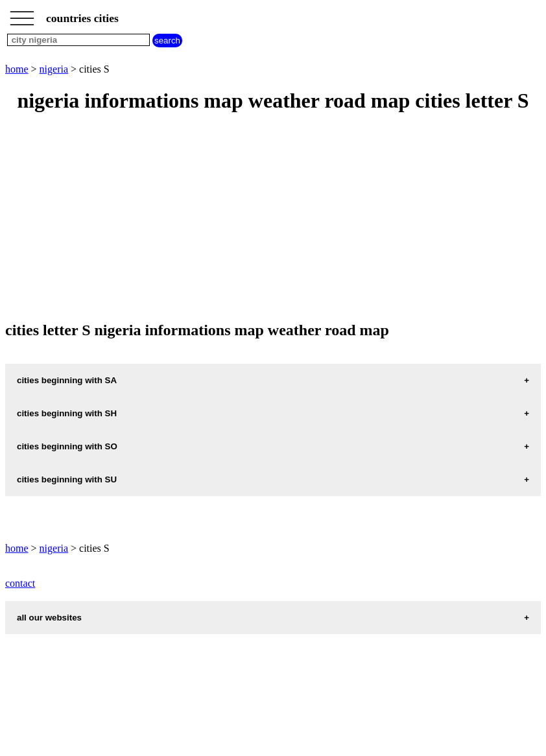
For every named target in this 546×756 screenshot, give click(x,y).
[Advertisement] (273, 218)
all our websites (49, 618)
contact (20, 583)
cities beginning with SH (67, 413)
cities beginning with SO (67, 446)
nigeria (54, 69)
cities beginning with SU (67, 479)
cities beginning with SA (67, 380)
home (17, 69)
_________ (22, 14)
